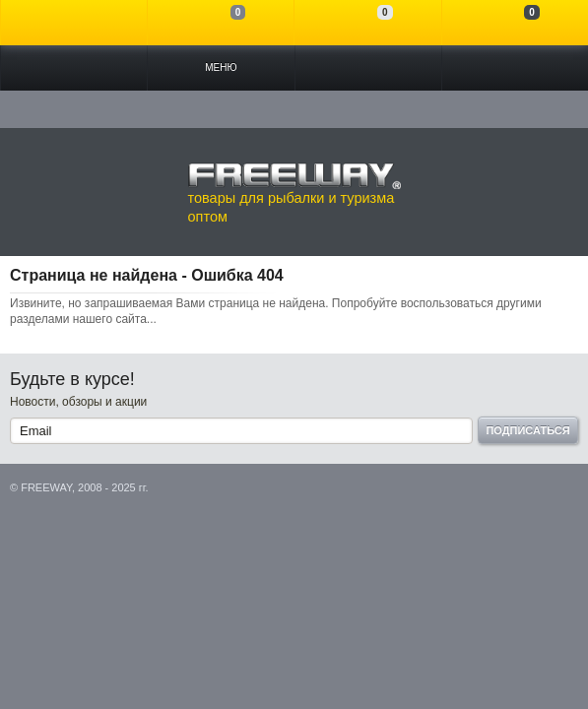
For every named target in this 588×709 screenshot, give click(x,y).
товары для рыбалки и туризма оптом (294, 193)
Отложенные (367, 23)
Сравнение (221, 23)
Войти (74, 23)
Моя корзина (515, 23)
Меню (221, 67)
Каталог (74, 68)
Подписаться (527, 430)
